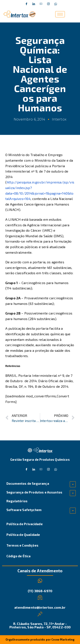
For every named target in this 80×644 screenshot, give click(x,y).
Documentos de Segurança (28, 483)
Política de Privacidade (25, 524)
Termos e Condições (22, 545)
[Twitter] (34, 4)
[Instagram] (48, 4)
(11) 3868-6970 (40, 591)
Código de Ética (18, 556)
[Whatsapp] (56, 4)
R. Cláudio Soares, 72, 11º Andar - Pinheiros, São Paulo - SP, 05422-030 (40, 625)
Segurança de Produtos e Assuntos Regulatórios (34, 497)
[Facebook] (26, 4)
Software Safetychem (24, 510)
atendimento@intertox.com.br (40, 607)
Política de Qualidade (23, 535)
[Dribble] (41, 4)
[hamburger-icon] (60, 14)
